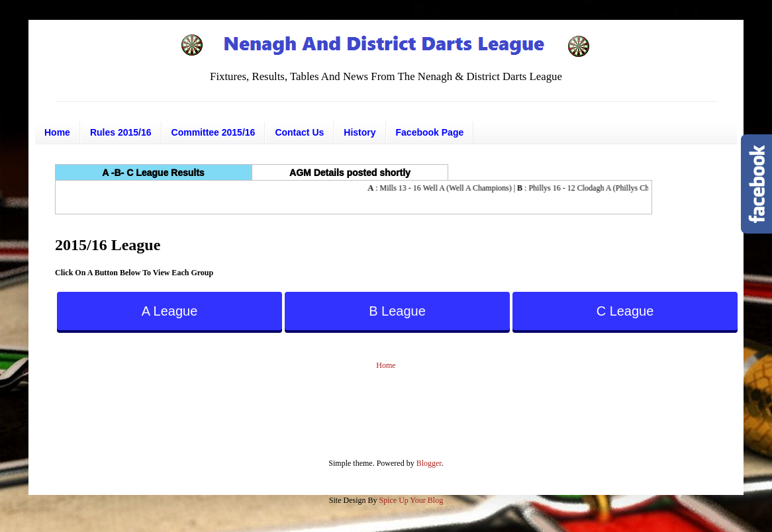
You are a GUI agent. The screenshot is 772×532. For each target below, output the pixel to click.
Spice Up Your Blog (411, 500)
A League (170, 311)
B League (397, 311)
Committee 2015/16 (214, 132)
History (360, 132)
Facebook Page (430, 132)
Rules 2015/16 (121, 132)
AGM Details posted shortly (350, 173)
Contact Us (299, 132)
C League (625, 311)
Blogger (429, 463)
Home (57, 132)
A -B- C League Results (153, 173)
